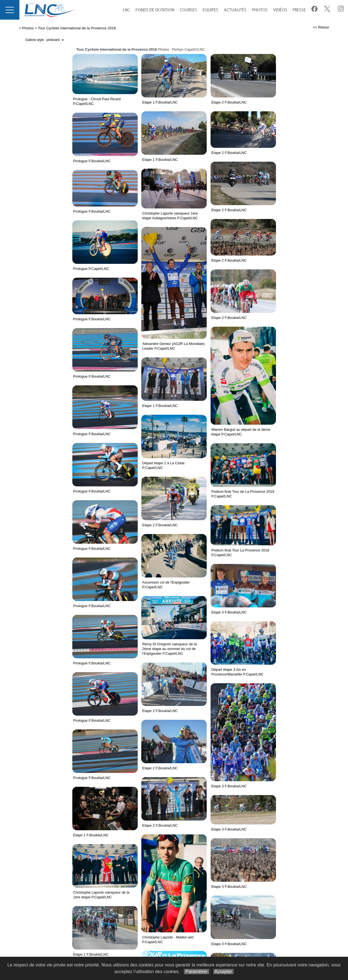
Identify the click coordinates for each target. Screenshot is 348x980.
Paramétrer (197, 972)
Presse (299, 10)
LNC (126, 10)
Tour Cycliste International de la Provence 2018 (77, 28)
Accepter (223, 972)
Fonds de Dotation (155, 10)
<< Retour (321, 27)
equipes (210, 10)
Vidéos (280, 10)
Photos (260, 10)
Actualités (235, 10)
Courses (188, 10)
